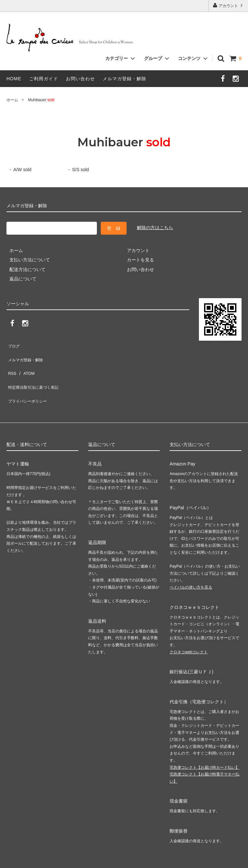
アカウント (228, 5)
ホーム (12, 100)
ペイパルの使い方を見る (191, 566)
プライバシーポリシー (29, 382)
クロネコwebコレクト (189, 630)
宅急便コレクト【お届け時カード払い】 (204, 746)
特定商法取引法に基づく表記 (36, 372)
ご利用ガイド (44, 79)
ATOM (26, 363)
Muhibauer (41, 100)
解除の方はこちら (155, 228)
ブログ (13, 344)
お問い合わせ (80, 79)
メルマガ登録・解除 (124, 79)
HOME (14, 79)
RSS (11, 363)
